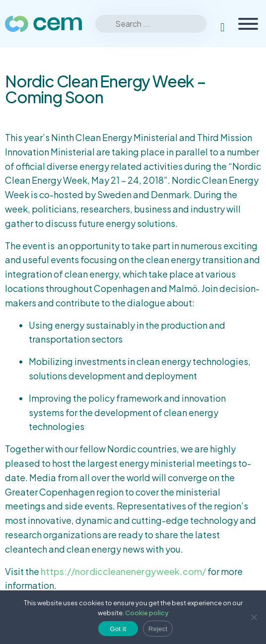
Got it (118, 629)
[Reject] (254, 617)
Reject (158, 629)
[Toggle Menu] (248, 24)
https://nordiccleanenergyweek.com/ (123, 571)
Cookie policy (147, 613)
